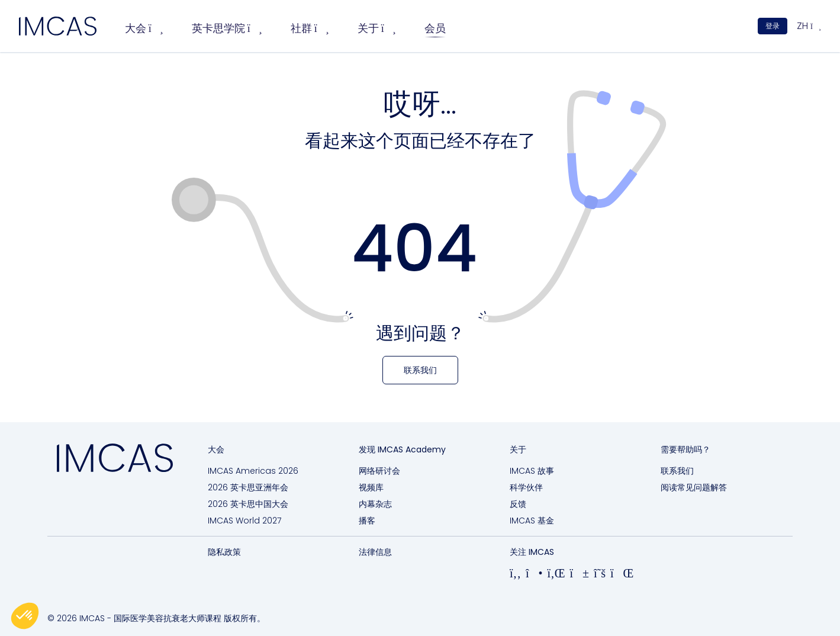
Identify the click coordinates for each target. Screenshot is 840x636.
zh (809, 26)
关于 (377, 28)
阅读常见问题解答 (694, 487)
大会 (144, 28)
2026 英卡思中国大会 (248, 504)
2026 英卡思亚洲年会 (248, 487)
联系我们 (677, 471)
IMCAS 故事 (532, 471)
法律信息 (375, 552)
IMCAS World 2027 (244, 521)
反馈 (518, 504)
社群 (310, 28)
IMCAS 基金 (532, 521)
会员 (435, 28)
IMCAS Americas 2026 (253, 471)
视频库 (371, 487)
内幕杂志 (375, 504)
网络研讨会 (379, 471)
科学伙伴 (526, 487)
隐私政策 (224, 552)
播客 (367, 521)
